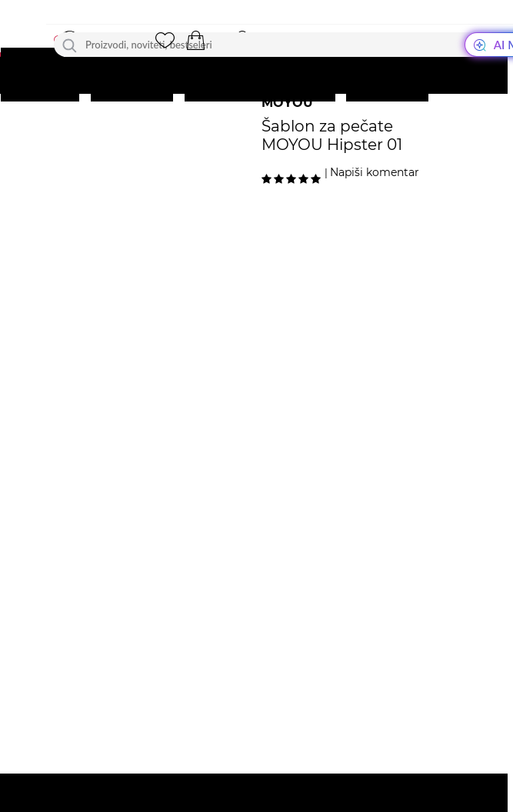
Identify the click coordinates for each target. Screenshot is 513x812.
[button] (195, 41)
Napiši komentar (375, 172)
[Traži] (70, 45)
